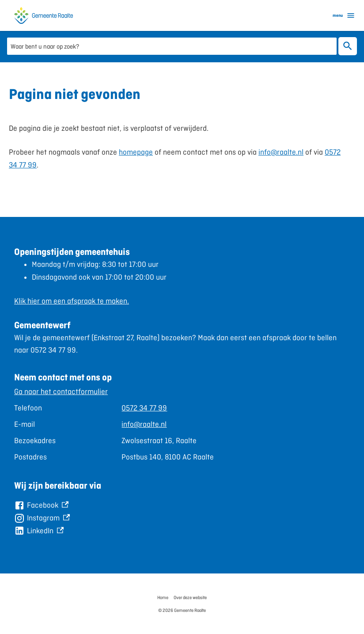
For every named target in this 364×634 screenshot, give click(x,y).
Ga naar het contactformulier (61, 391)
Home (163, 597)
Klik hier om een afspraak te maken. (72, 301)
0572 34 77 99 (144, 408)
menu (344, 15)
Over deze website (190, 597)
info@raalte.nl (281, 152)
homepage (136, 152)
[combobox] (172, 46)
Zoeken (346, 46)
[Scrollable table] (182, 424)
